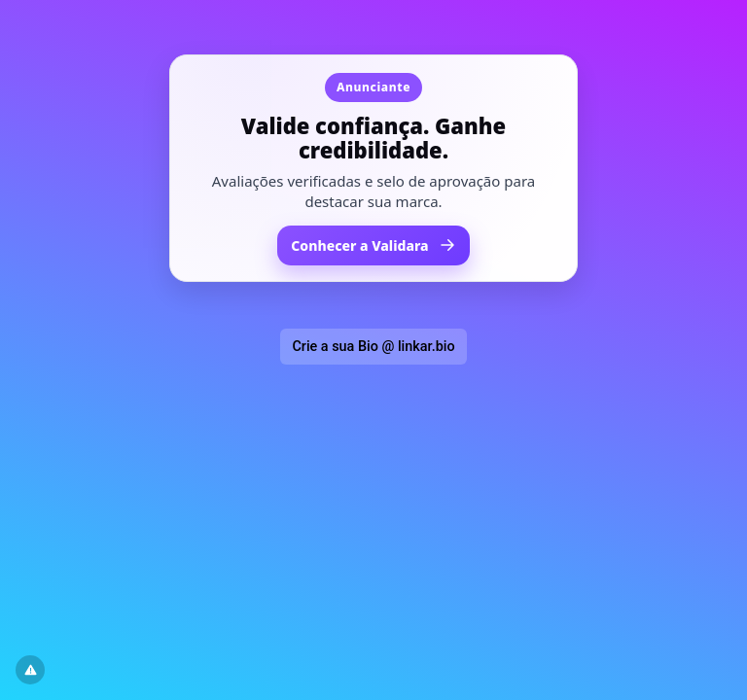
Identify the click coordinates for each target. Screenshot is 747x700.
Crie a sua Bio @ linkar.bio (373, 347)
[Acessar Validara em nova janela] (373, 168)
